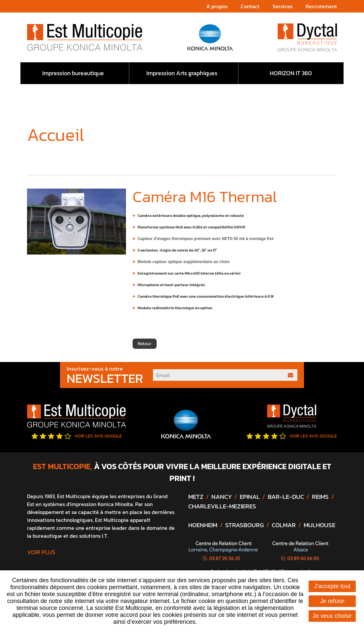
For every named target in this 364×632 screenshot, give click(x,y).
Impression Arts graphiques (182, 73)
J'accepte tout (332, 586)
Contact (250, 6)
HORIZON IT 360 (291, 73)
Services (283, 6)
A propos (217, 6)
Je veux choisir (332, 616)
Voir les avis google (77, 436)
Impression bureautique (73, 73)
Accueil (30, 153)
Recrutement (321, 6)
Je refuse (332, 601)
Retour (145, 344)
